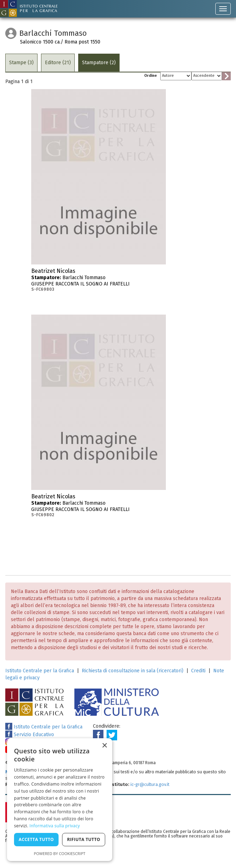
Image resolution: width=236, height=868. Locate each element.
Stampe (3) (21, 63)
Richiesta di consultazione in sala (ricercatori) (133, 671)
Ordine (150, 76)
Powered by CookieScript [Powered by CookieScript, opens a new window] (60, 853)
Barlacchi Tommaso (99, 280)
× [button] (104, 746)
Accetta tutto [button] (36, 839)
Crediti (198, 671)
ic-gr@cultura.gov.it (150, 784)
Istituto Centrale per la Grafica (40, 671)
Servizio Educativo (30, 735)
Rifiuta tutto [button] (84, 839)
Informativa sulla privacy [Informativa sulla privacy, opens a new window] (55, 826)
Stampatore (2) (99, 63)
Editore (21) (58, 63)
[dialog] (60, 800)
